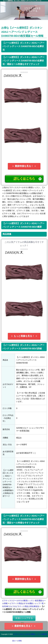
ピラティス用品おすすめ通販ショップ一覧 (27, 603)
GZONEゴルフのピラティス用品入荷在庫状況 (21, 606)
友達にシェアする (24, 618)
